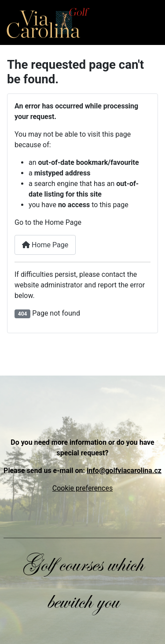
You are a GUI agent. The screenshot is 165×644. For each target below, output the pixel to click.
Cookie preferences (82, 488)
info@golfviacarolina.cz (124, 471)
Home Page (45, 245)
